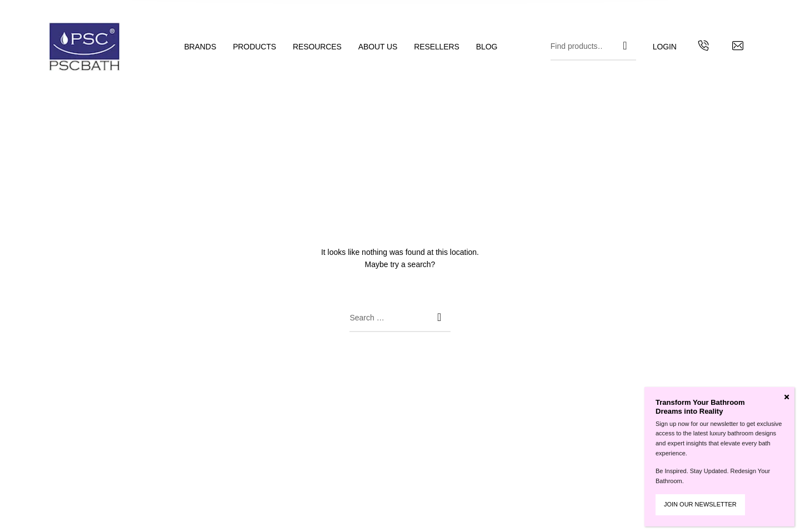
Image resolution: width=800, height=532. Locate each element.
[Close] (787, 397)
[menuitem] (208, 47)
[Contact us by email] (738, 47)
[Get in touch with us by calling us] (703, 47)
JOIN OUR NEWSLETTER (700, 504)
